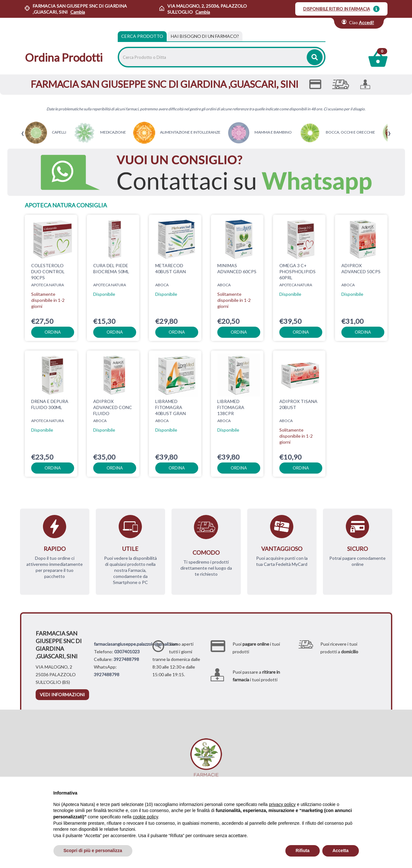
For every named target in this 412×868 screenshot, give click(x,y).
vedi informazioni (62, 694)
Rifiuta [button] (303, 851)
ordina (53, 332)
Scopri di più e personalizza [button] (93, 851)
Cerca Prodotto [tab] (142, 36)
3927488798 (126, 659)
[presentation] (23, 134)
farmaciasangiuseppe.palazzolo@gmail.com (136, 644)
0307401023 (127, 652)
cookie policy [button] (145, 817)
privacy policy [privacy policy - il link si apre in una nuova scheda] (282, 804)
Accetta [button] (341, 851)
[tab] (205, 36)
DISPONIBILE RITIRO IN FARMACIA (337, 9)
